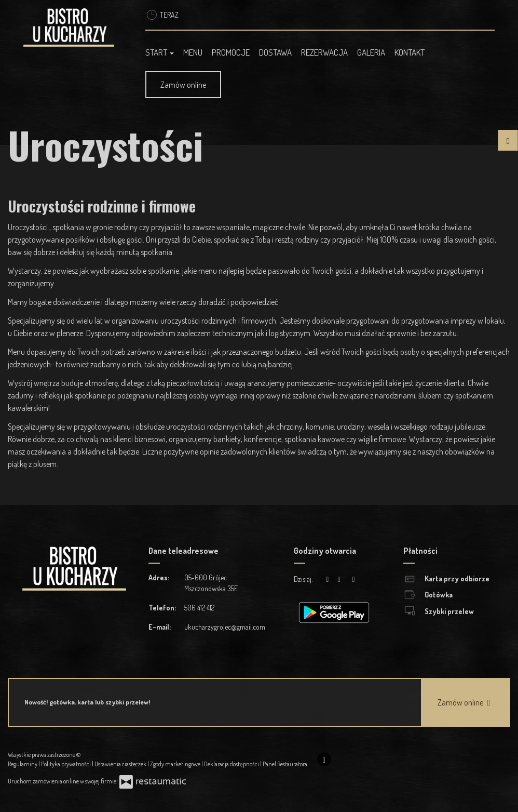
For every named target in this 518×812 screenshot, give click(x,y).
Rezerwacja (324, 52)
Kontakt (410, 52)
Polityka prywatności (66, 764)
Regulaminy (23, 764)
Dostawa (275, 52)
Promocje (231, 52)
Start (160, 52)
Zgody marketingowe (176, 764)
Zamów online (183, 85)
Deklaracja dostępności (232, 764)
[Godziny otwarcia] (353, 579)
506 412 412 (199, 608)
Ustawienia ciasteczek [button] (121, 764)
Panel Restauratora (285, 764)
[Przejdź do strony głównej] (69, 28)
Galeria (371, 52)
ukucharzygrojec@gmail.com (225, 627)
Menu (193, 52)
